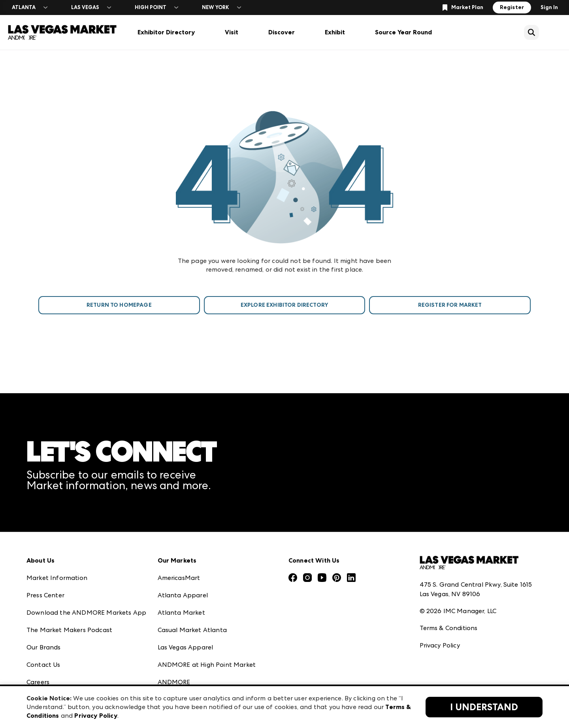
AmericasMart (179, 578)
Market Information (57, 578)
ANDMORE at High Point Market (207, 665)
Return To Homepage (119, 305)
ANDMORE (174, 682)
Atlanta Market (181, 613)
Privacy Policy (440, 645)
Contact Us (43, 665)
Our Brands (44, 647)
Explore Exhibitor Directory (284, 305)
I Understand (484, 707)
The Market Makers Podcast (69, 630)
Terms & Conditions (449, 628)
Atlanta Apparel (183, 595)
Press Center (45, 595)
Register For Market (450, 305)
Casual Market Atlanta (192, 630)
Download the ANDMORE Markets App (86, 613)
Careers (38, 682)
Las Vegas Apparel (186, 647)
